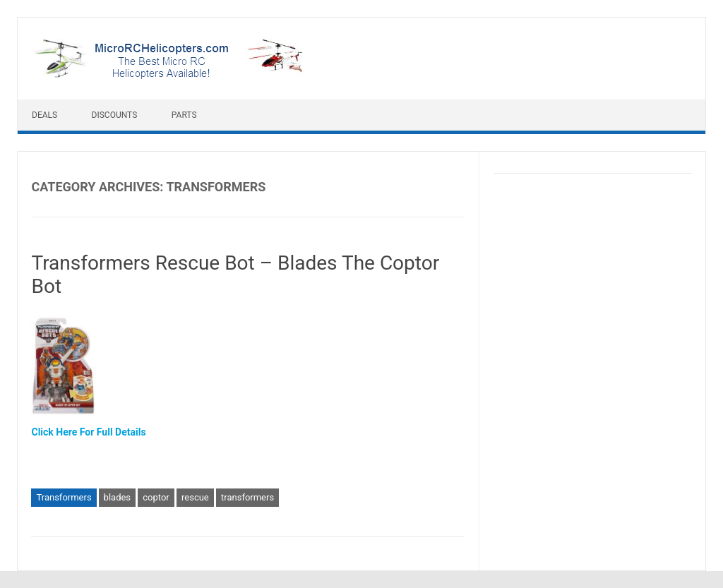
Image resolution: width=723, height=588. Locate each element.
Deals (44, 115)
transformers (247, 497)
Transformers (64, 497)
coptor (156, 497)
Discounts (115, 115)
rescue (195, 497)
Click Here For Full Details (88, 432)
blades (117, 497)
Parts (184, 115)
